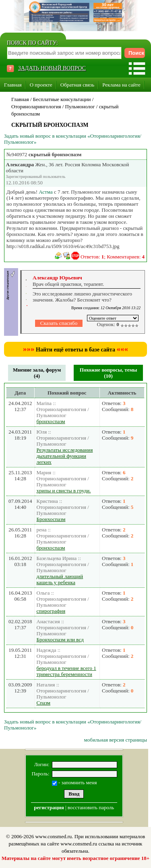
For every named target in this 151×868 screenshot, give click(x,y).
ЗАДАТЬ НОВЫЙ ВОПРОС (52, 68)
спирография (51, 611)
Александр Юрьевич (57, 278)
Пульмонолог (80, 106)
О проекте (41, 85)
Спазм (44, 703)
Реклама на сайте (121, 85)
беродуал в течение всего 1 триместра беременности (66, 671)
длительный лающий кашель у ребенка (60, 579)
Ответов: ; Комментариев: (113, 257)
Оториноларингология (36, 106)
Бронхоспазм (51, 519)
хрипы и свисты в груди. (64, 491)
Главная (13, 85)
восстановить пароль (91, 807)
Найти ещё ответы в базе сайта (75, 350)
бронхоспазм (51, 421)
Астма (46, 192)
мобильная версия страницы (116, 740)
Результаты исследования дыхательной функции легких (65, 456)
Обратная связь (77, 85)
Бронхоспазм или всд (60, 640)
